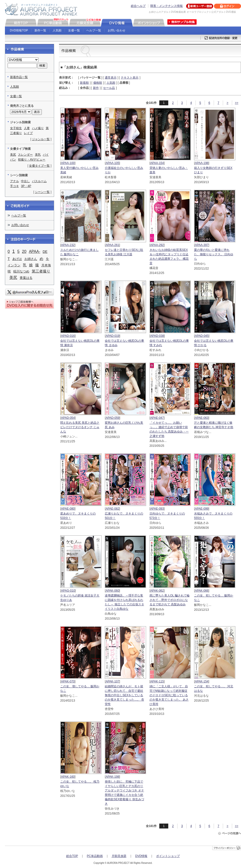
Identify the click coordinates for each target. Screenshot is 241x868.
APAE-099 (202, 509)
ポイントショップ (168, 856)
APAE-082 (113, 509)
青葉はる (26, 278)
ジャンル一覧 (41, 139)
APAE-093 (157, 509)
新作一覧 (40, 30)
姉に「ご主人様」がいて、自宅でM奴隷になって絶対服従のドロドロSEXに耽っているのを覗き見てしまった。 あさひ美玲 (169, 695)
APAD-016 (68, 336)
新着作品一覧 (19, 77)
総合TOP (72, 856)
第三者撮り (41, 271)
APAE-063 (202, 418)
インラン (14, 265)
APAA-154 (157, 163)
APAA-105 (113, 163)
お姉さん (31, 259)
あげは (17, 259)
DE (45, 252)
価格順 (98, 83)
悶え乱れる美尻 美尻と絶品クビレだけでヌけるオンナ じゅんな (80, 427)
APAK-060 (113, 591)
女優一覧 (74, 30)
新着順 (84, 83)
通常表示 (111, 78)
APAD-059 (113, 418)
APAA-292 (157, 245)
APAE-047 (157, 418)
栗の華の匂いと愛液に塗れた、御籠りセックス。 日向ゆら (214, 254)
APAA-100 (68, 163)
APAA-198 (202, 163)
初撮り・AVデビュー (32, 160)
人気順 (57, 30)
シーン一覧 (42, 192)
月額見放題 (119, 856)
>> (237, 103)
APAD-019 (113, 336)
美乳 (38, 155)
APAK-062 (157, 591)
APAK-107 (113, 681)
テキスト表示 (130, 78)
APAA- (34, 251)
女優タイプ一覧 (39, 166)
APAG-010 (68, 591)
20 (24, 251)
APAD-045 (202, 336)
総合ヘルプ (138, 6)
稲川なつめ (21, 271)
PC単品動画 (95, 856)
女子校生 (16, 128)
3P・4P (26, 186)
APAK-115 (157, 681)
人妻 (27, 128)
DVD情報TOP (19, 30)
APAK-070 (68, 681)
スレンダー (25, 155)
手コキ (15, 186)
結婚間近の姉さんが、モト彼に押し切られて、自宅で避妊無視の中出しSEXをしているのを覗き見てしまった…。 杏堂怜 (124, 695)
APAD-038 (157, 336)
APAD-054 (68, 418)
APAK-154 (202, 681)
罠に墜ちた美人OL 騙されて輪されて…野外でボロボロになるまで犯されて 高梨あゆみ (170, 600)
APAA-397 (202, 245)
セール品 (109, 88)
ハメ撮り (38, 128)
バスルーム (39, 181)
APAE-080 (68, 509)
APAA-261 (113, 245)
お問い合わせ (117, 30)
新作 (96, 88)
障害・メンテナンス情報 (166, 6)
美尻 (13, 155)
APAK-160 (68, 777)
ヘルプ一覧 (94, 30)
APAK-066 (202, 591)
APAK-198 (113, 777)
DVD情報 (141, 856)
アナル (15, 181)
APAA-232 (68, 245)
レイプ (28, 133)
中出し (25, 181)
